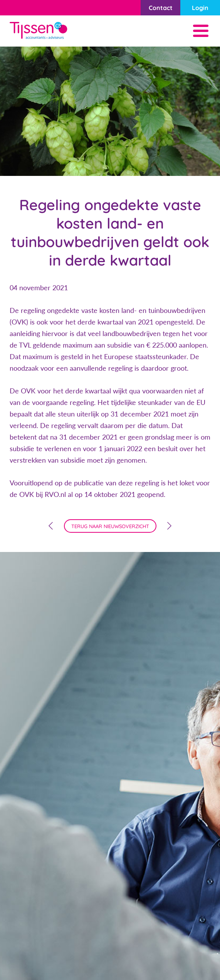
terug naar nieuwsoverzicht (110, 526)
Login (200, 8)
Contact (161, 8)
